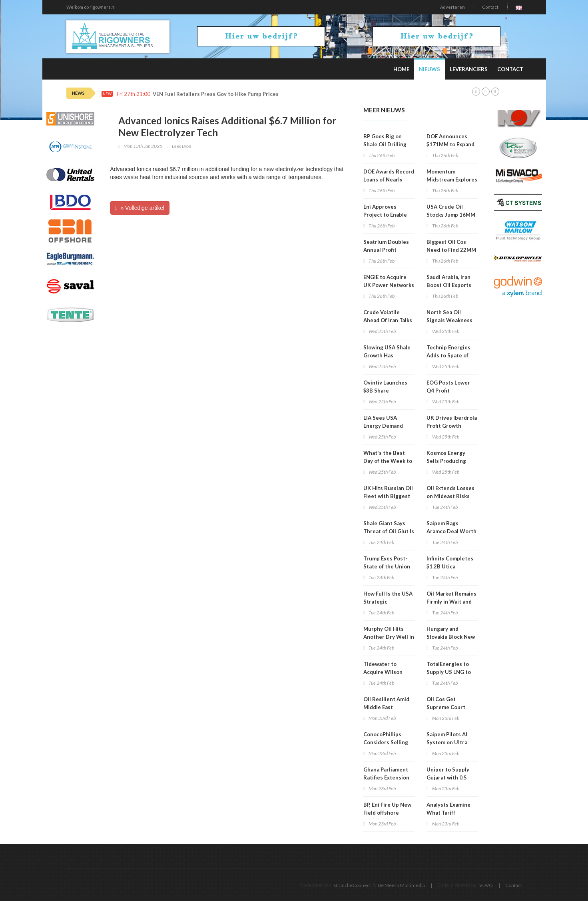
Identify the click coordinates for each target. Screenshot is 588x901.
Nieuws (430, 69)
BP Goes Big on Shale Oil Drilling (385, 140)
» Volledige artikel (140, 208)
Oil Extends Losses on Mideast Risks (450, 492)
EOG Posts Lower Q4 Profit (448, 387)
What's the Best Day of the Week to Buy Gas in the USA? (389, 461)
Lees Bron (181, 146)
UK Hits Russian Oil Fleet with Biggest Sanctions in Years (388, 496)
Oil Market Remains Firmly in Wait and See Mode (451, 602)
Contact (490, 7)
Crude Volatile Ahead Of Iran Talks (388, 316)
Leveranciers (469, 69)
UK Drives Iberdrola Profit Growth (452, 422)
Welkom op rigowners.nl (91, 7)
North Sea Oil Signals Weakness (449, 316)
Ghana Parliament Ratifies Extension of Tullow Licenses (387, 777)
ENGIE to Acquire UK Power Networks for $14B (389, 285)
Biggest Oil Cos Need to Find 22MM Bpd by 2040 (451, 250)
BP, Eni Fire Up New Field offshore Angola (387, 813)
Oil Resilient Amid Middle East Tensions (386, 707)
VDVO (486, 885)
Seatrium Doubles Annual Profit (386, 246)
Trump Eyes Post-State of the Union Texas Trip (387, 566)
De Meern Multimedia (401, 885)
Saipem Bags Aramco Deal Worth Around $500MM (451, 531)
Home (401, 69)
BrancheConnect (353, 885)
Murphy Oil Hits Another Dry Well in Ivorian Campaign (389, 637)
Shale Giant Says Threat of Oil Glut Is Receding (389, 531)
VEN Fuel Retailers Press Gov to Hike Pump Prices (216, 94)
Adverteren (452, 7)
